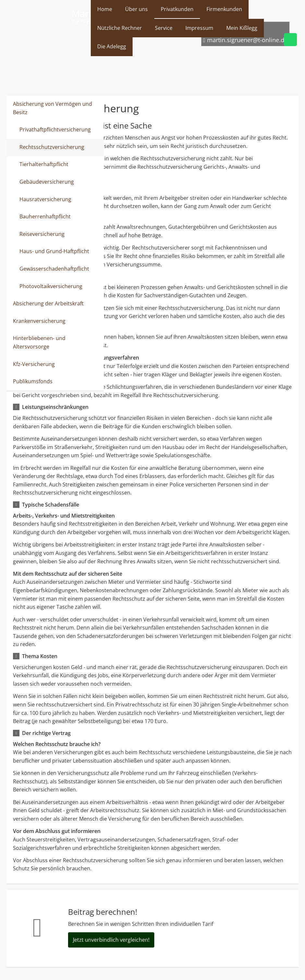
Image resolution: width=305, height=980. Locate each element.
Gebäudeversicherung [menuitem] (47, 182)
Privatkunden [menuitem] (177, 9)
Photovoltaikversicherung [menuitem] (51, 286)
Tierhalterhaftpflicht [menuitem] (44, 164)
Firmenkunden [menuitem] (224, 9)
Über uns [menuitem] (136, 9)
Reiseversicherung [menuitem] (42, 234)
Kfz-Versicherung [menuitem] (34, 364)
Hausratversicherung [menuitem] (45, 199)
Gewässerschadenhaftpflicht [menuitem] (54, 269)
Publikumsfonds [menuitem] (33, 381)
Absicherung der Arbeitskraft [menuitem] (48, 303)
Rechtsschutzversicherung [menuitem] (52, 147)
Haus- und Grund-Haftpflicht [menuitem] (54, 251)
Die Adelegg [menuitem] (112, 46)
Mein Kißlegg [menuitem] (242, 28)
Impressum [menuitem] (199, 28)
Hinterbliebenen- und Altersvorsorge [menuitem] (39, 342)
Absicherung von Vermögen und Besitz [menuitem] (53, 108)
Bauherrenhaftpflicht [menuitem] (45, 216)
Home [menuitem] (105, 9)
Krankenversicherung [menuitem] (39, 321)
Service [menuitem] (164, 28)
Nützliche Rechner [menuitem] (120, 28)
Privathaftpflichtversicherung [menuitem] (55, 129)
